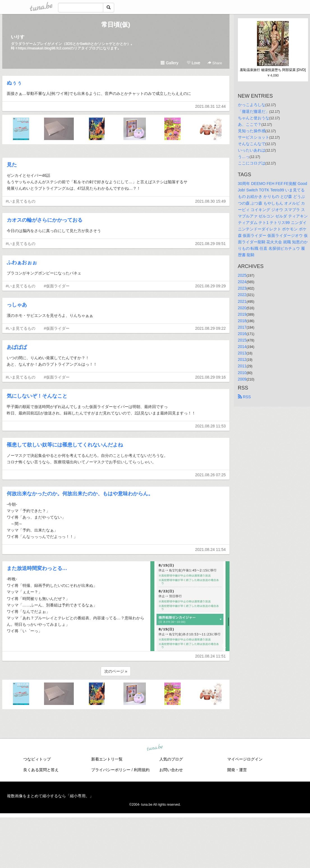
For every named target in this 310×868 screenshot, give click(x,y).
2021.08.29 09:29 (211, 286)
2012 (242, 359)
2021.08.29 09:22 (211, 328)
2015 (242, 340)
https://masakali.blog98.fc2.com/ (44, 48)
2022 (242, 295)
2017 (242, 327)
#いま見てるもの (21, 201)
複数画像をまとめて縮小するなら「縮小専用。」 (50, 796)
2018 (242, 321)
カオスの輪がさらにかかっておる (45, 220)
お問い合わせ (171, 770)
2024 (242, 282)
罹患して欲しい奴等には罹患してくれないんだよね (65, 445)
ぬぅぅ (14, 83)
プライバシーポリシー (111, 770)
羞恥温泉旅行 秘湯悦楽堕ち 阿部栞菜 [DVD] (273, 70)
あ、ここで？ (250, 124)
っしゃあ (17, 305)
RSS (244, 397)
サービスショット (254, 137)
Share (215, 63)
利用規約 (142, 770)
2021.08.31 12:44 (211, 106)
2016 (242, 334)
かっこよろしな (252, 105)
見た (12, 165)
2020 (242, 308)
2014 (242, 347)
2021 (242, 301)
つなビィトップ (37, 759)
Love (193, 63)
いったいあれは (252, 150)
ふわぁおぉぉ (22, 262)
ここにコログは (252, 163)
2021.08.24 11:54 (211, 549)
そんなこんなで (252, 144)
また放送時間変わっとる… (37, 568)
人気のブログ (171, 759)
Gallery (169, 63)
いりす (18, 37)
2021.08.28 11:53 (211, 426)
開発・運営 (237, 770)
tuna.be (155, 748)
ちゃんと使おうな (254, 118)
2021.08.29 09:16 (211, 377)
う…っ (244, 157)
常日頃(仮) (116, 25)
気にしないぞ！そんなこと (37, 396)
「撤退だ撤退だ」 (254, 111)
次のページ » (116, 671)
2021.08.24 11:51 (211, 656)
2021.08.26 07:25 (211, 475)
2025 (242, 275)
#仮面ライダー (57, 286)
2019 (242, 314)
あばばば (17, 347)
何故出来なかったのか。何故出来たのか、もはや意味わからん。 (80, 494)
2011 (242, 366)
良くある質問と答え (41, 770)
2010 (242, 373)
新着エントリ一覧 (107, 759)
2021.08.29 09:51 (211, 244)
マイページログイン (245, 759)
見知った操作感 (252, 131)
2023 (242, 288)
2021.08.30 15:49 (211, 201)
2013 (242, 353)
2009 (242, 379)
